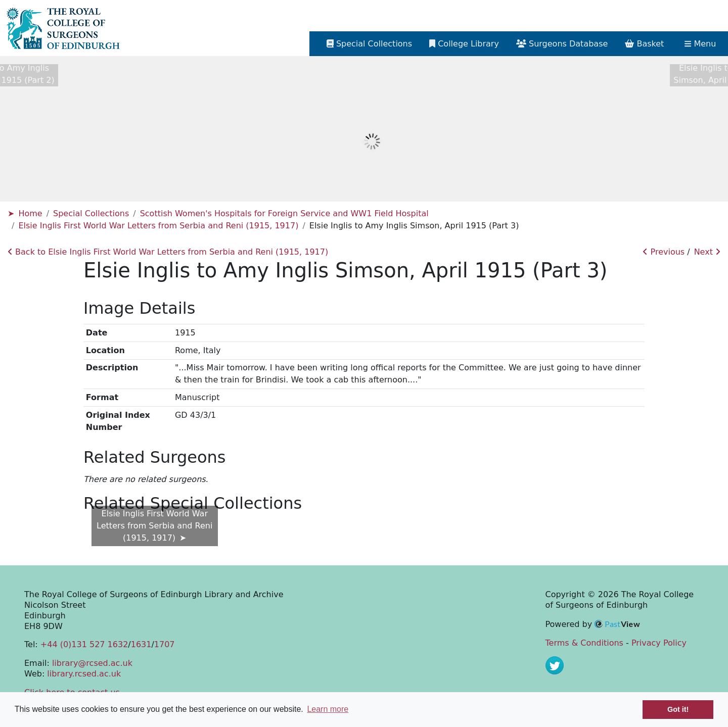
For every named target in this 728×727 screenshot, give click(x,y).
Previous (664, 252)
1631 (141, 644)
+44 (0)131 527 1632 (84, 644)
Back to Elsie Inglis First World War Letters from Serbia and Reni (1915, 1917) (168, 252)
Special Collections (91, 213)
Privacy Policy (659, 643)
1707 (165, 644)
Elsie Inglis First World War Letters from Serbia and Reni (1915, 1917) (158, 226)
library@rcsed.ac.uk (92, 663)
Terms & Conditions (584, 643)
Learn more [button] (328, 709)
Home (30, 213)
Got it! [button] (678, 709)
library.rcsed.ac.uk (84, 674)
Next (707, 252)
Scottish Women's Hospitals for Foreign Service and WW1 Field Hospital (284, 213)
